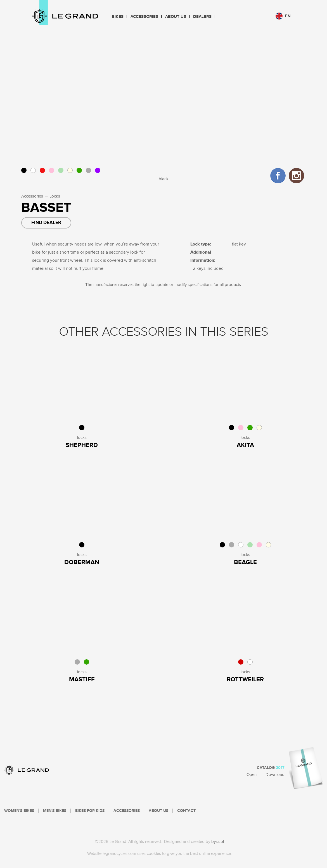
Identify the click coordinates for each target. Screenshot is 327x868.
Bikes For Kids (90, 811)
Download (275, 775)
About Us (176, 17)
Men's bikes (55, 811)
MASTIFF (82, 680)
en (283, 16)
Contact (186, 811)
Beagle (245, 562)
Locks (55, 196)
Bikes (118, 17)
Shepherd (82, 445)
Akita (245, 445)
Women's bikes (19, 811)
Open (252, 775)
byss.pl (218, 842)
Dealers (202, 17)
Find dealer (46, 223)
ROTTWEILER (245, 680)
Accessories (144, 17)
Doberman (82, 562)
